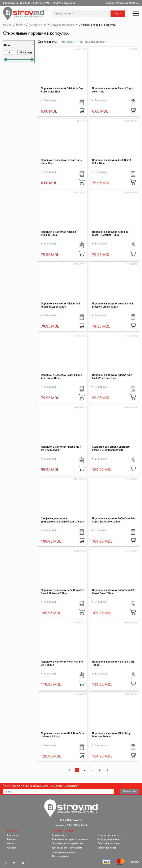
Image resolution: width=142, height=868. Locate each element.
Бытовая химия (38, 25)
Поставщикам (60, 856)
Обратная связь (107, 848)
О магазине (59, 835)
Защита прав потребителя (68, 843)
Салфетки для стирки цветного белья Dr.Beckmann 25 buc (111, 448)
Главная (7, 25)
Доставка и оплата (63, 852)
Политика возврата (109, 843)
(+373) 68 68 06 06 (128, 3)
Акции (11, 843)
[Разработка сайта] (134, 862)
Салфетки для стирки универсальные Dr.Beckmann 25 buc (62, 520)
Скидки (12, 848)
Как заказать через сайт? (67, 848)
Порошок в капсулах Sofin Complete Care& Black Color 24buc (114, 520)
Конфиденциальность (110, 839)
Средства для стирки (62, 25)
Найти (118, 14)
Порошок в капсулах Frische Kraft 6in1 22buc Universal (112, 377)
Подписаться (130, 791)
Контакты (13, 835)
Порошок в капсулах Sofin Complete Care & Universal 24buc (62, 592)
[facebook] (5, 863)
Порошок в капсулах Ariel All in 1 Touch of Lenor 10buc (61, 305)
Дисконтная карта (108, 835)
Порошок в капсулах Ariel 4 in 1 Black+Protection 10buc (111, 233)
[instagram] (23, 863)
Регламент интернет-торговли (70, 839)
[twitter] (14, 863)
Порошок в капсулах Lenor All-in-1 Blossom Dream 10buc (113, 305)
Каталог (20, 25)
